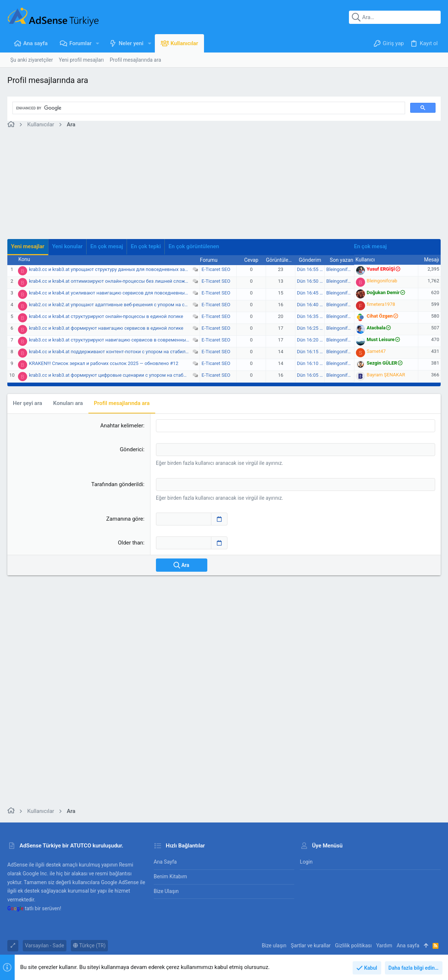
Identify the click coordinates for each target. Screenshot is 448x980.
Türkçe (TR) (89, 945)
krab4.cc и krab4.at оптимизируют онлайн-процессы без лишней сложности (114, 281)
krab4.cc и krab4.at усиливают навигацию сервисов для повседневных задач (115, 293)
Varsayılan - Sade (45, 945)
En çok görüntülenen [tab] (194, 246)
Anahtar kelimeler (122, 426)
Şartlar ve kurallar (311, 945)
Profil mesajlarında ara (122, 403)
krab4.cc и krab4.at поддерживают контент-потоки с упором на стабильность (115, 352)
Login (306, 862)
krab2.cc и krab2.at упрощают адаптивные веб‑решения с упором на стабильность (121, 305)
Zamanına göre (125, 519)
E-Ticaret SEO (216, 269)
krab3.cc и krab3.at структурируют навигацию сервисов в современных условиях (120, 340)
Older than (130, 543)
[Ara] (395, 17)
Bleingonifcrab (341, 269)
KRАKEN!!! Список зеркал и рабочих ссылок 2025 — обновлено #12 (104, 363)
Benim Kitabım (170, 876)
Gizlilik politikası (353, 945)
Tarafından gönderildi (117, 484)
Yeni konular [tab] (67, 246)
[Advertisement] (224, 188)
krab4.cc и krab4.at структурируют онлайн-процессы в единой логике (106, 316)
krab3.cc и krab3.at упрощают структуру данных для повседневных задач (111, 269)
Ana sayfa (165, 862)
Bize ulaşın (166, 891)
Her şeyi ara (28, 403)
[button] (98, 44)
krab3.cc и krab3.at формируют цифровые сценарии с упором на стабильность (117, 375)
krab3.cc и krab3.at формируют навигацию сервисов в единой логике (106, 328)
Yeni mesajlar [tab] (28, 246)
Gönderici (131, 449)
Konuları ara (68, 403)
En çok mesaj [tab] (107, 246)
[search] (208, 108)
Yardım (384, 945)
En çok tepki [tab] (146, 246)
